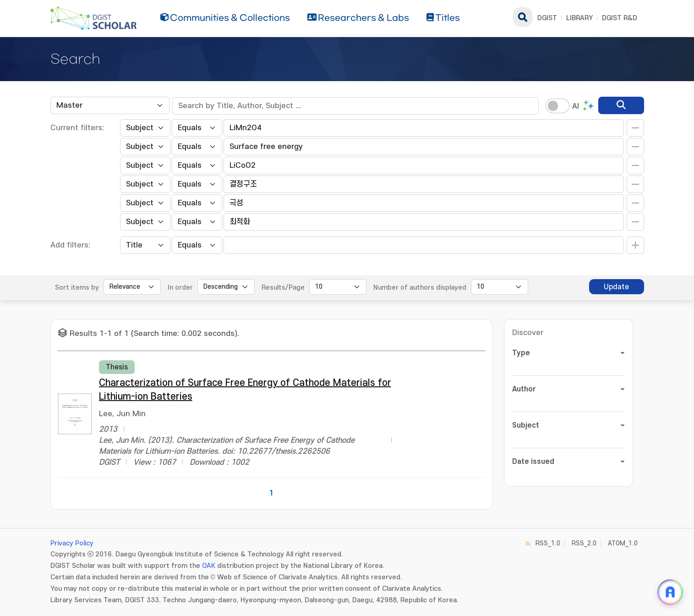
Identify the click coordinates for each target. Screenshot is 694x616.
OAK (209, 566)
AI (576, 106)
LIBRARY (579, 18)
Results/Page (283, 288)
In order (180, 288)
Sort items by (77, 288)
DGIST (547, 18)
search (523, 17)
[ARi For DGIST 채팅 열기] (670, 592)
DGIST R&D (620, 18)
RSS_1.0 (548, 543)
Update (616, 287)
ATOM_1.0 (623, 543)
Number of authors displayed (420, 288)
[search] (621, 105)
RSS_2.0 (584, 543)
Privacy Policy (72, 543)
